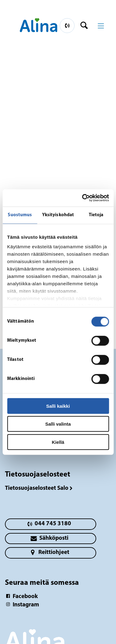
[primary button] (67, 26)
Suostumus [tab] (20, 215)
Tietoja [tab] (96, 215)
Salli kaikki (58, 406)
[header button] (86, 26)
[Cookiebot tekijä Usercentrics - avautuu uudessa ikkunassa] (83, 198)
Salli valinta (58, 424)
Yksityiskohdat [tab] (58, 215)
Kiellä (58, 442)
